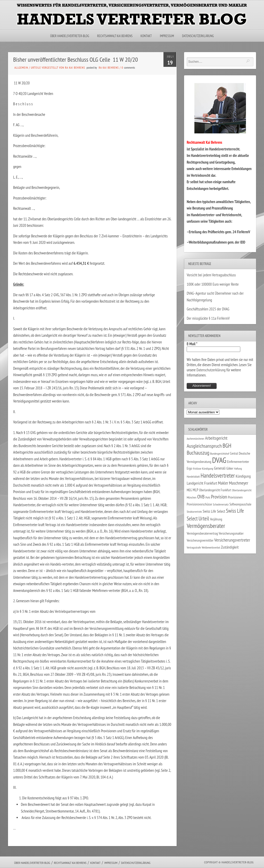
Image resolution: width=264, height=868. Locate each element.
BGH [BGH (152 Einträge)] (227, 445)
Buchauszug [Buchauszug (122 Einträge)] (198, 453)
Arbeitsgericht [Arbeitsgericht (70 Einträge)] (216, 438)
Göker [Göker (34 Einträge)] (230, 468)
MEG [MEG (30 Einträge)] (189, 490)
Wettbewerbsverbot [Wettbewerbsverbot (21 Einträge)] (211, 548)
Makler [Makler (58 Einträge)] (223, 483)
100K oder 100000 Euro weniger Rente (213, 284)
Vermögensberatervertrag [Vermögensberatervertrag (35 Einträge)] (202, 533)
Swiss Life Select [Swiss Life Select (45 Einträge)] (214, 511)
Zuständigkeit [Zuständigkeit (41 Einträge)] (230, 547)
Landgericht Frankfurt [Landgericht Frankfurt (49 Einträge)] (202, 483)
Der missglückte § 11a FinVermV (208, 318)
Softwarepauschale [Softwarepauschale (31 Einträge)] (240, 504)
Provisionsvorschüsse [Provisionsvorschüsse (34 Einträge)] (199, 504)
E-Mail (192, 344)
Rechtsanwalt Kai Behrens (115, 36)
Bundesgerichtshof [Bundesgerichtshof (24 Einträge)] (220, 453)
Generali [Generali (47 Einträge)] (220, 468)
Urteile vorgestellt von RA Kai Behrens (58, 68)
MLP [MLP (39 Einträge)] (195, 490)
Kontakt (146, 36)
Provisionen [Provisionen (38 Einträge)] (235, 497)
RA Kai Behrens (109, 68)
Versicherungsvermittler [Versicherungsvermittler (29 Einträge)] (200, 540)
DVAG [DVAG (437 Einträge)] (219, 460)
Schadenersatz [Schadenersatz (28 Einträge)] (221, 504)
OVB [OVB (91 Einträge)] (201, 497)
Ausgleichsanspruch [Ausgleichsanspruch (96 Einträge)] (204, 446)
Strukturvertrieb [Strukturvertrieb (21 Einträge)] (194, 512)
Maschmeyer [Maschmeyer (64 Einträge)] (239, 483)
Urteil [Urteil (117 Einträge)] (204, 518)
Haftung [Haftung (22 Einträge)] (238, 469)
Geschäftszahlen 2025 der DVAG (208, 309)
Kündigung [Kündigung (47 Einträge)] (243, 476)
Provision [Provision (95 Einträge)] (219, 497)
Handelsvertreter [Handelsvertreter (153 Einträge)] (218, 475)
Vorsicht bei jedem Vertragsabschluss (211, 275)
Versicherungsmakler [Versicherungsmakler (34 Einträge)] (231, 533)
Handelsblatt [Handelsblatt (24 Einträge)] (193, 476)
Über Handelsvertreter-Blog (70, 36)
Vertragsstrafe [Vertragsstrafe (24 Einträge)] (194, 547)
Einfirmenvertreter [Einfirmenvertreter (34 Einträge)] (238, 462)
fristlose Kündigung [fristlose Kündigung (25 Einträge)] (203, 468)
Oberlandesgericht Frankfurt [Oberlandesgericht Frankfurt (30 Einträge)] (215, 490)
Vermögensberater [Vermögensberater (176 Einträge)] (206, 526)
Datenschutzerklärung (198, 36)
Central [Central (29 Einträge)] (234, 453)
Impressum (167, 36)
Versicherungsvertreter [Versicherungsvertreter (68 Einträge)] (232, 540)
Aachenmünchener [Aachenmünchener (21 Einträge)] (195, 439)
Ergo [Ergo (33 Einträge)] (189, 468)
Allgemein (21, 68)
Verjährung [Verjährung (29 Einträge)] (216, 519)
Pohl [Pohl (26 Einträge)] (208, 497)
